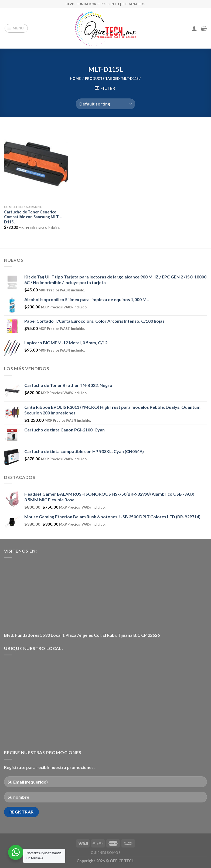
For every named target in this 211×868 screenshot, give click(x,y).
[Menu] (16, 28)
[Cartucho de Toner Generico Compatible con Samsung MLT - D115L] (36, 164)
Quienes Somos (106, 853)
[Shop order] (105, 104)
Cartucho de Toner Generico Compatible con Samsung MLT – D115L (33, 217)
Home (75, 79)
